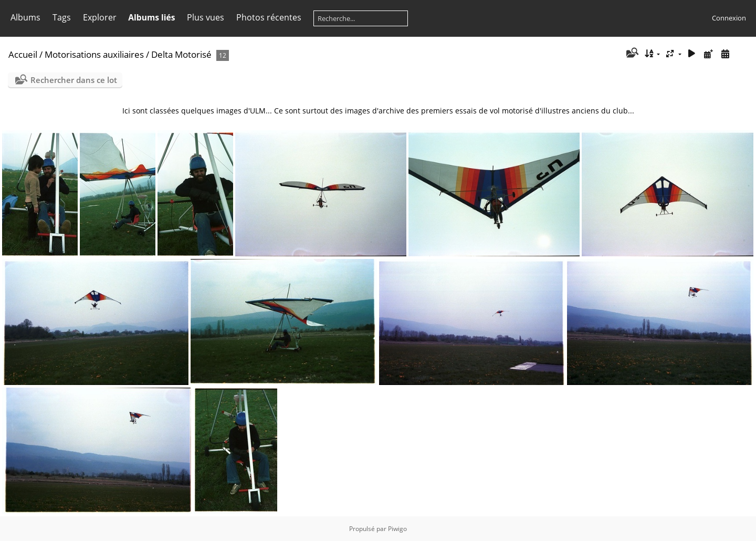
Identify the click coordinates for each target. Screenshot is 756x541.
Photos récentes (269, 17)
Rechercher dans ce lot (74, 80)
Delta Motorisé (181, 54)
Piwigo (397, 529)
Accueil (23, 54)
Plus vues (206, 17)
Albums (25, 17)
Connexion (729, 18)
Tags (62, 17)
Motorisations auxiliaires (94, 54)
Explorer (100, 17)
